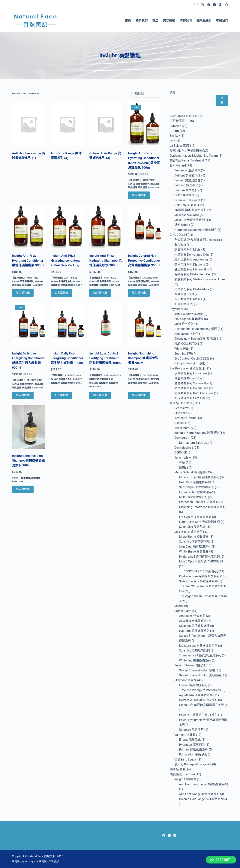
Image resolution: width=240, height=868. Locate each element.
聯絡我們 (222, 21)
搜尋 (172, 92)
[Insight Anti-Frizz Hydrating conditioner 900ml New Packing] (67, 227)
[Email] (175, 835)
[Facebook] (209, 5)
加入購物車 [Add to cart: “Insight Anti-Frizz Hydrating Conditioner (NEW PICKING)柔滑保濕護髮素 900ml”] (139, 195)
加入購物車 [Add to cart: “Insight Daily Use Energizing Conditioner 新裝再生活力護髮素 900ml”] (23, 395)
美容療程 (169, 21)
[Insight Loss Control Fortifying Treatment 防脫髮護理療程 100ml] (106, 324)
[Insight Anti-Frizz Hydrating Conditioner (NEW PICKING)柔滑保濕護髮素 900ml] (145, 124)
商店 (155, 21)
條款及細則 (204, 21)
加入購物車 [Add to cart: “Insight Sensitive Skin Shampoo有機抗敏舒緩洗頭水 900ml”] (23, 489)
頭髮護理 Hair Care (148, 188)
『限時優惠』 (135, 180)
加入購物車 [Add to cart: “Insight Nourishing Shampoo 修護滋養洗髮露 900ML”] (139, 395)
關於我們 (142, 21)
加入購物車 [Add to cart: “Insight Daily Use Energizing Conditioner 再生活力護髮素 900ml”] (61, 395)
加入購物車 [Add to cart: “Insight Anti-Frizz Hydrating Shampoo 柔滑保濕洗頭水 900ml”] (100, 293)
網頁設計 (17, 862)
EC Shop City (32, 862)
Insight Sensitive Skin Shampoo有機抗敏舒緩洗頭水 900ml (28, 461)
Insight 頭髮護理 (98, 383)
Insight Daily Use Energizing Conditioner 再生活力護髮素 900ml (67, 358)
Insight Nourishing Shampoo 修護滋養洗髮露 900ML (143, 358)
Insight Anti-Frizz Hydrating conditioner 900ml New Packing (66, 260)
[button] (221, 860)
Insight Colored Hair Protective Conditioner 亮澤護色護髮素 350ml (144, 260)
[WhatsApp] (220, 5)
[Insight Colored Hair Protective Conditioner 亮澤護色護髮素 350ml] (145, 227)
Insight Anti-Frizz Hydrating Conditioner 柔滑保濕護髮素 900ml (28, 260)
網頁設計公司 (46, 862)
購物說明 (186, 21)
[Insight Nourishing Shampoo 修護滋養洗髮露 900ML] (145, 324)
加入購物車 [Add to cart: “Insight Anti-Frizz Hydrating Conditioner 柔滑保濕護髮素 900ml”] (23, 293)
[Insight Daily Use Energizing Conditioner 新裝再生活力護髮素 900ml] (28, 324)
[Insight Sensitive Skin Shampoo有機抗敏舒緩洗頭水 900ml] (28, 427)
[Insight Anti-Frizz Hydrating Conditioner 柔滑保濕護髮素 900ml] (28, 227)
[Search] (227, 5)
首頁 (128, 21)
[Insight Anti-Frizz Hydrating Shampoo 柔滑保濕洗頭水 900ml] (106, 227)
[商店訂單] (146, 94)
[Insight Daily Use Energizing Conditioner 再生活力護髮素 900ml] (67, 324)
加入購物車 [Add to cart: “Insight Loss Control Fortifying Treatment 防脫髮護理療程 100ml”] (100, 395)
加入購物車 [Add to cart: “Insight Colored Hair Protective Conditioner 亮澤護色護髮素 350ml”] (139, 293)
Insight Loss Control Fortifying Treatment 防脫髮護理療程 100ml (105, 358)
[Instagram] (214, 5)
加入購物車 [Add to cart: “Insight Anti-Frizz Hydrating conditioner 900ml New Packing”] (61, 293)
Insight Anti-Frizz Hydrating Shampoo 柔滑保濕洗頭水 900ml (105, 260)
